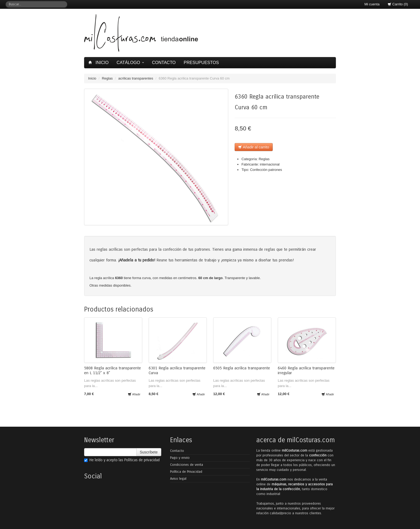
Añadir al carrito (254, 147)
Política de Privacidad (186, 472)
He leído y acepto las (122, 460)
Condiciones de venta (187, 465)
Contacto (164, 63)
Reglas (107, 78)
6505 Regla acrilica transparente (242, 368)
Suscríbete (149, 452)
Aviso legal (178, 479)
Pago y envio (180, 458)
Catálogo (130, 63)
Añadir (134, 394)
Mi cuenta (372, 4)
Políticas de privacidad (142, 460)
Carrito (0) (398, 4)
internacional (270, 164)
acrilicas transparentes (136, 78)
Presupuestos (201, 63)
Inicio (99, 63)
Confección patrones (266, 170)
